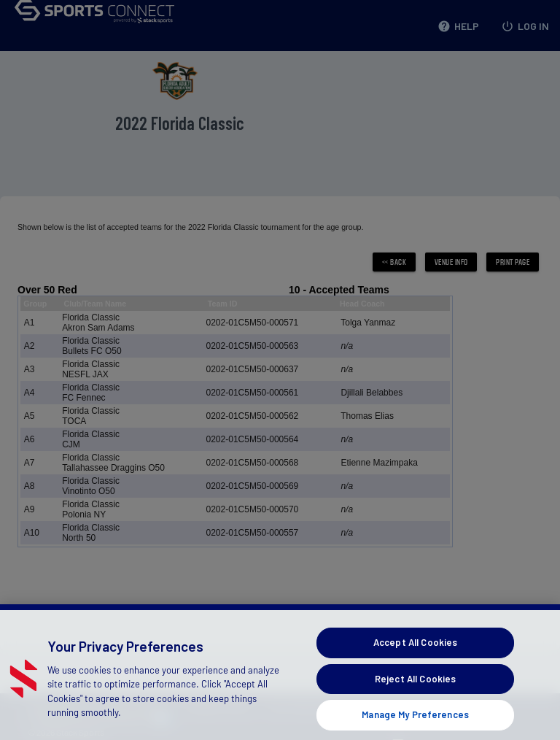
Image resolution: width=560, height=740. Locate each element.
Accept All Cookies (415, 657)
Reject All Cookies (415, 693)
